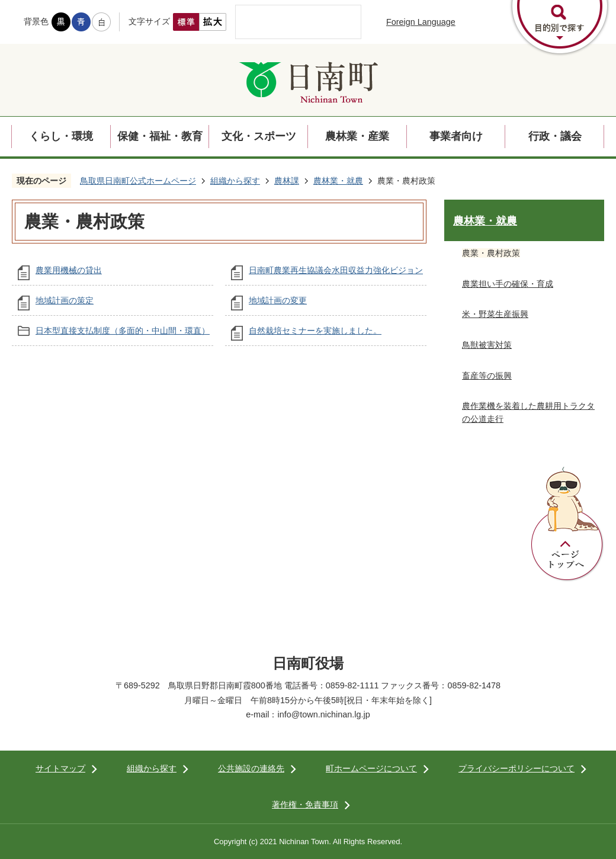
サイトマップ (60, 768)
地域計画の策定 (65, 300)
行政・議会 (555, 136)
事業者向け (456, 136)
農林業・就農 (338, 181)
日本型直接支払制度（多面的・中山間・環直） (123, 331)
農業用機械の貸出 (69, 270)
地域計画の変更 (278, 300)
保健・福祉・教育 (160, 136)
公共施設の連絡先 (251, 768)
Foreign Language (421, 22)
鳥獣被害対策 (487, 345)
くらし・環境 (61, 136)
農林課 (287, 181)
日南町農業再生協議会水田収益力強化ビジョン (336, 270)
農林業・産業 (357, 136)
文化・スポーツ (259, 136)
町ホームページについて (371, 768)
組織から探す (235, 181)
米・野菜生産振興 (495, 314)
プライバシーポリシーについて (516, 768)
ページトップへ (567, 524)
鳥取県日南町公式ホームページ (138, 181)
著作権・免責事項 (305, 804)
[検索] (286, 22)
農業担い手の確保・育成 (508, 284)
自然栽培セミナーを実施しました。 (315, 331)
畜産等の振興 (487, 376)
